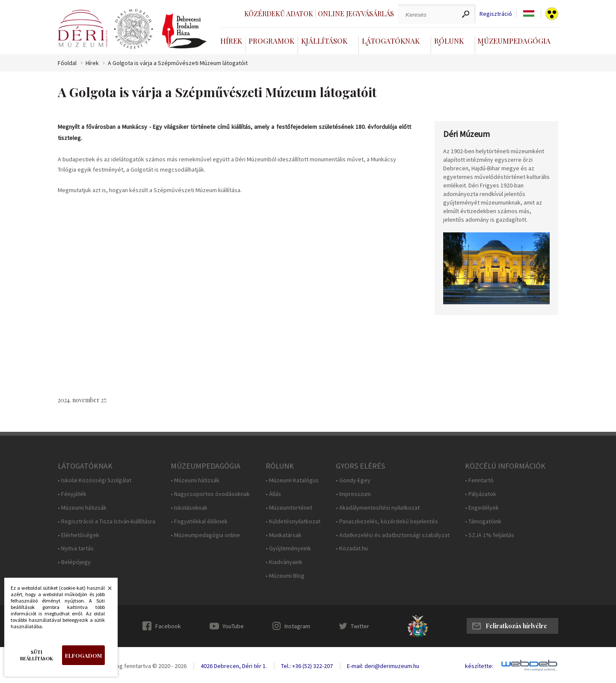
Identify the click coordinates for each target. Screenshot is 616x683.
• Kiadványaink (284, 562)
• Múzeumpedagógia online (205, 535)
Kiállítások (324, 41)
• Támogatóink (483, 521)
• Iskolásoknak (189, 508)
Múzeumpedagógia (514, 41)
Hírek (231, 41)
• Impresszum (353, 494)
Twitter (360, 626)
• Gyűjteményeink (288, 548)
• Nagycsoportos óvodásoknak (210, 494)
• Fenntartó (479, 480)
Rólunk (449, 41)
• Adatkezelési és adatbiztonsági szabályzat (393, 535)
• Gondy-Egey (353, 480)
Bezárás (105, 591)
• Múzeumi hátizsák (82, 508)
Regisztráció (496, 14)
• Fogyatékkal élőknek (199, 521)
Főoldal (67, 63)
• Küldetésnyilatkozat (293, 521)
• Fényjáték (72, 494)
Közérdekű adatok (279, 13)
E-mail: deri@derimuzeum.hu (383, 666)
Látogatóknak (391, 41)
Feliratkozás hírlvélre (516, 626)
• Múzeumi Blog (285, 576)
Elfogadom (83, 655)
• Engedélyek (482, 508)
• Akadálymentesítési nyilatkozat (378, 508)
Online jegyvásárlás (356, 13)
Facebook (168, 626)
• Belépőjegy (74, 562)
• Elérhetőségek (78, 535)
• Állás (273, 494)
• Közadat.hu (352, 548)
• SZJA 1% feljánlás (490, 535)
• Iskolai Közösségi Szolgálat (95, 480)
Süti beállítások (37, 655)
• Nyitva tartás (76, 548)
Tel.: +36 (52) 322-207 (307, 666)
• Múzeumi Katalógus (292, 480)
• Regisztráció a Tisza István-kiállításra (107, 521)
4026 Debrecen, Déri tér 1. (234, 666)
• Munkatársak (284, 535)
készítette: (479, 666)
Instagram (297, 626)
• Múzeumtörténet (289, 508)
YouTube (233, 626)
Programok (271, 41)
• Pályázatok (481, 494)
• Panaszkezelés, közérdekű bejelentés (387, 521)
